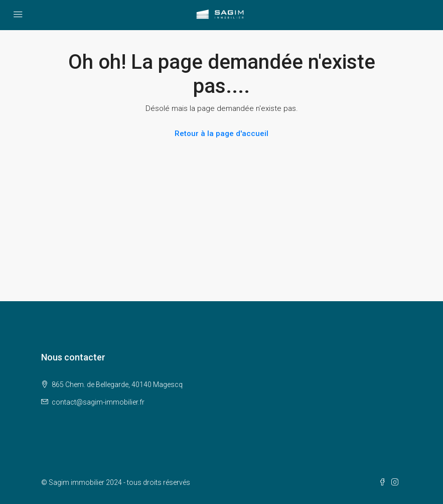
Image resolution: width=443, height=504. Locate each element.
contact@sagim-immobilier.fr (98, 402)
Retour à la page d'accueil (221, 134)
